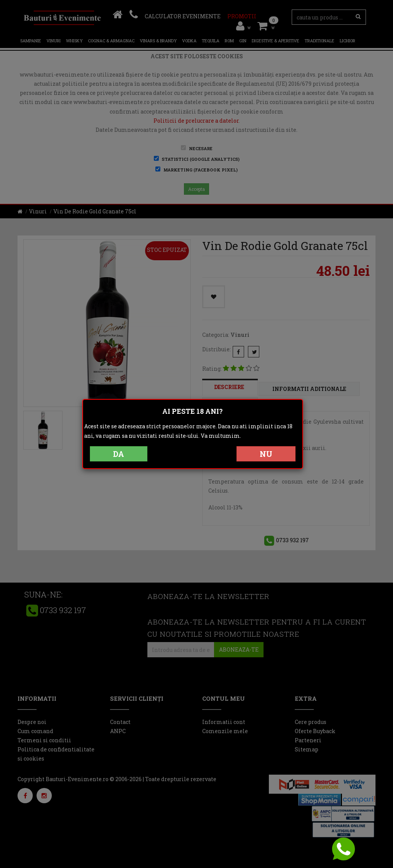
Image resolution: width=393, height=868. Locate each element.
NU (266, 454)
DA (119, 454)
